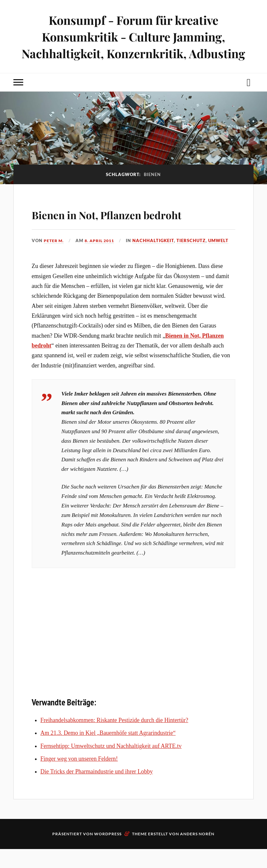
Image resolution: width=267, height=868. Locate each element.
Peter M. (54, 259)
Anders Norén (197, 853)
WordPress (108, 853)
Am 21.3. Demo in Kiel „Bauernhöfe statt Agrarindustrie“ (108, 752)
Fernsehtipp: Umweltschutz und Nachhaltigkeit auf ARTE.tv (111, 765)
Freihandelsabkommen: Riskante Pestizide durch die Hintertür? (114, 739)
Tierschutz (196, 259)
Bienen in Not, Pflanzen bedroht (109, 222)
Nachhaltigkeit (158, 259)
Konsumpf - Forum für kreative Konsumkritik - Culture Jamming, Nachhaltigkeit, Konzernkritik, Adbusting (133, 36)
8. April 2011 (102, 259)
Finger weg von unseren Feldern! (79, 777)
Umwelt (223, 259)
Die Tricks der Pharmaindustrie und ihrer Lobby (97, 790)
